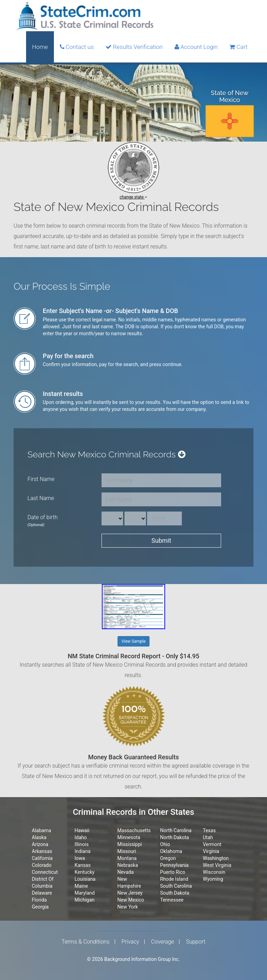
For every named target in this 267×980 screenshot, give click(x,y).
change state (133, 197)
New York (128, 907)
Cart (238, 47)
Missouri (127, 851)
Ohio (165, 844)
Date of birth (43, 521)
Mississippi (130, 844)
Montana (127, 858)
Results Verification (134, 47)
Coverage (163, 942)
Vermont (212, 844)
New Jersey (130, 893)
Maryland (85, 893)
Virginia (211, 851)
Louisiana (85, 879)
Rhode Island (174, 879)
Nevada (126, 872)
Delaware (42, 893)
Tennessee (172, 900)
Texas (209, 830)
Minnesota (129, 837)
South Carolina (176, 886)
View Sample (133, 641)
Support (196, 942)
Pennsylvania (175, 865)
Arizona (40, 844)
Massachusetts (134, 830)
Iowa (80, 858)
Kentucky (85, 872)
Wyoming (213, 879)
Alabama (42, 830)
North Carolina (176, 830)
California (42, 858)
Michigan (85, 900)
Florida (39, 900)
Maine (81, 886)
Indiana (83, 851)
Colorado (42, 865)
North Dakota (175, 837)
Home (40, 47)
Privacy (130, 942)
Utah (208, 837)
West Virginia (217, 865)
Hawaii (82, 830)
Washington (216, 858)
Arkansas (42, 851)
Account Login (196, 47)
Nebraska (128, 865)
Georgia (40, 907)
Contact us (77, 47)
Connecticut (45, 872)
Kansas (83, 865)
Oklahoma (171, 851)
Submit (161, 540)
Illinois (82, 844)
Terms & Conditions (86, 942)
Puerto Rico (173, 872)
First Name (41, 479)
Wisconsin (214, 872)
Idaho (81, 837)
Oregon (168, 858)
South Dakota (175, 893)
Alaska (39, 837)
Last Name (41, 498)
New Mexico (131, 900)
